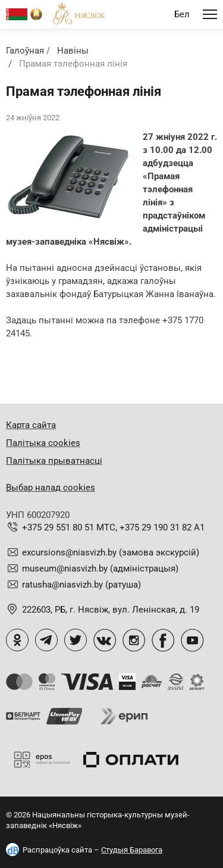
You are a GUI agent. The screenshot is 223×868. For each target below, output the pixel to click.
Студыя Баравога (132, 850)
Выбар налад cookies (51, 488)
